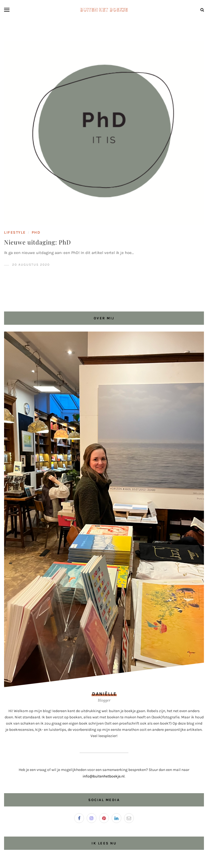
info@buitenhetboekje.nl (104, 776)
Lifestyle (15, 232)
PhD (36, 232)
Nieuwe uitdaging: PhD (38, 242)
